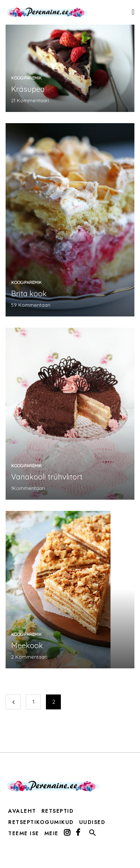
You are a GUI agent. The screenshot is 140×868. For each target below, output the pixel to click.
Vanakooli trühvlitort (47, 477)
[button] (93, 834)
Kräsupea (28, 89)
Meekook (27, 645)
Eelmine (13, 702)
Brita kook (29, 294)
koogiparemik (27, 78)
